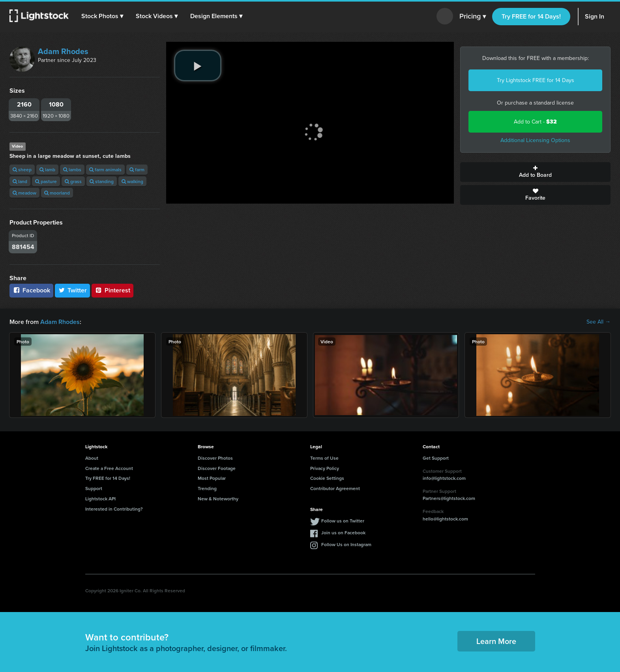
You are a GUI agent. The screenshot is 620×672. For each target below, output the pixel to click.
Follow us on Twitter (343, 521)
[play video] (198, 66)
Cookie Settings (327, 478)
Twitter (73, 290)
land (20, 181)
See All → (598, 322)
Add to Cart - (535, 122)
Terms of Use (324, 458)
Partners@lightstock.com (449, 498)
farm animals (105, 169)
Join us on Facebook (343, 533)
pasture (46, 181)
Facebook (31, 290)
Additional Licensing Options (535, 140)
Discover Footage (217, 468)
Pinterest (112, 290)
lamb (47, 169)
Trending (207, 488)
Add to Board (535, 172)
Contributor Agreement (335, 488)
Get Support (436, 458)
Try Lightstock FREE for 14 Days (536, 80)
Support (94, 488)
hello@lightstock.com (445, 519)
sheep (22, 169)
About (92, 458)
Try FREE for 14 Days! (531, 16)
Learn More (496, 641)
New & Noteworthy (218, 499)
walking (132, 181)
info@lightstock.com (444, 478)
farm (137, 169)
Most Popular (212, 478)
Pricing (473, 17)
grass (73, 181)
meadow (24, 193)
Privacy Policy (325, 468)
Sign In (595, 16)
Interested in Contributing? (114, 509)
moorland (57, 193)
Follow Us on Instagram (346, 544)
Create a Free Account (109, 468)
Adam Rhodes (63, 51)
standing (102, 181)
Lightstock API (100, 499)
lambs (72, 169)
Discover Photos (215, 458)
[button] (102, 16)
